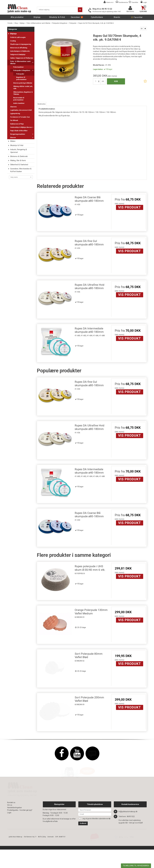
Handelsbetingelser (15, 831)
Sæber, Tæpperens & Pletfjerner (22, 58)
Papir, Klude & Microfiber (19, 131)
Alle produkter (17, 17)
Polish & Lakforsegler (18, 37)
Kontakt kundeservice (130, 828)
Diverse (22, 138)
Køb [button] (116, 81)
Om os (10, 828)
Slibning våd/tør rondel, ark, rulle (23, 87)
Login (145, 2)
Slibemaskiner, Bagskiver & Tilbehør (23, 93)
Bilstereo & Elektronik (19, 156)
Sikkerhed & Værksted (19, 165)
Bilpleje (37, 17)
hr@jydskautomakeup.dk (128, 835)
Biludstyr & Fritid (57, 17)
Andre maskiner (19, 103)
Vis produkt (130, 207)
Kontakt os (11, 826)
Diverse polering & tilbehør (23, 83)
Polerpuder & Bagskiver (23, 70)
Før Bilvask (14, 120)
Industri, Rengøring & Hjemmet (19, 151)
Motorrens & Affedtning (19, 48)
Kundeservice (123, 2)
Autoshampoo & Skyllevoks (20, 51)
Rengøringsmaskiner (22, 134)
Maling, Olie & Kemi (18, 160)
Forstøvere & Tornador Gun (20, 117)
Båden (13, 141)
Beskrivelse (42, 104)
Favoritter (135, 2)
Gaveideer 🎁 (77, 17)
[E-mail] (95, 837)
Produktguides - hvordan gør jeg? (20, 833)
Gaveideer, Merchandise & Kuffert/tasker (21, 170)
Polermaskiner (18, 67)
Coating (13, 41)
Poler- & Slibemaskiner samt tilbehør (22, 62)
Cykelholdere (97, 17)
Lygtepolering (15, 114)
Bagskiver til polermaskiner (21, 78)
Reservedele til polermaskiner (19, 99)
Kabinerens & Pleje (17, 124)
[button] (142, 28)
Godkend (83, 847)
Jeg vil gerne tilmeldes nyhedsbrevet (97, 842)
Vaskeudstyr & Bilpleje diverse (22, 127)
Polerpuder (20, 74)
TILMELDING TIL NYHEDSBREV (136, 866)
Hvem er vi (110, 2)
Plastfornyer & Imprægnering (21, 44)
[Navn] (95, 833)
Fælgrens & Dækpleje (18, 55)
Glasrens (13, 107)
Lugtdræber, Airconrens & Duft (21, 110)
